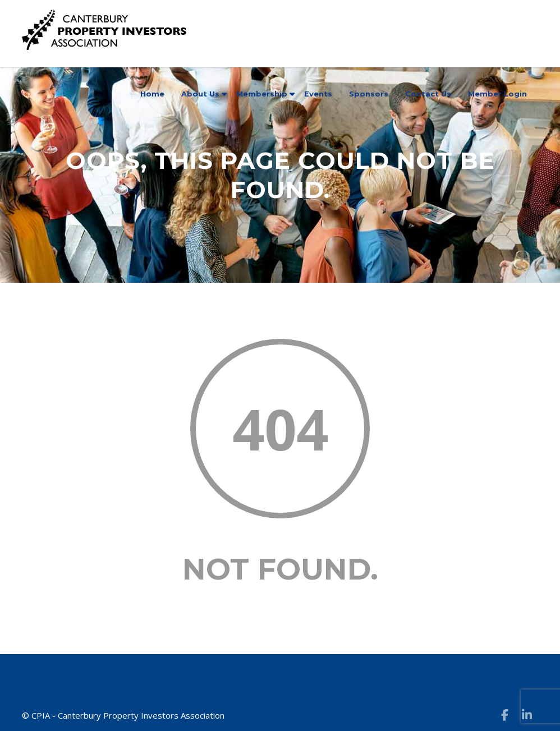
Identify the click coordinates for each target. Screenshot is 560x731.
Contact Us (428, 94)
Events (318, 94)
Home (152, 94)
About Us (200, 94)
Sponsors (369, 94)
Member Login (497, 94)
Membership (262, 94)
